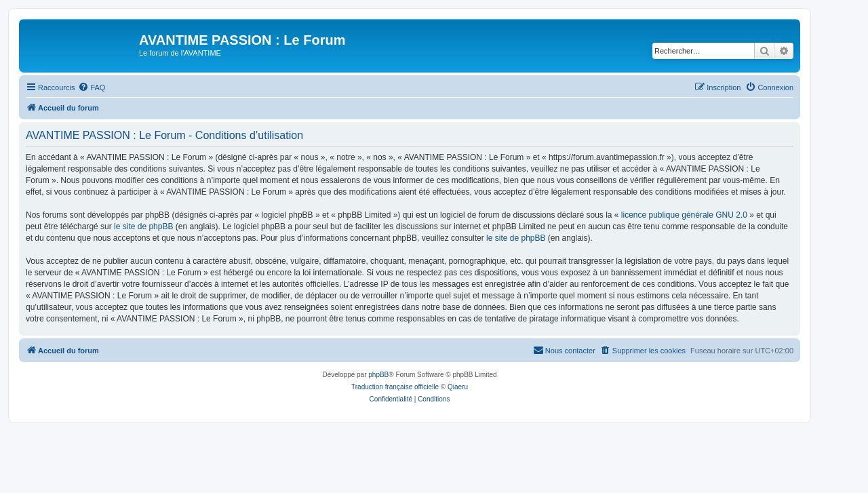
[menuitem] (92, 87)
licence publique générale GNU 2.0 (684, 215)
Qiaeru (458, 387)
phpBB (378, 375)
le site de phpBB (143, 226)
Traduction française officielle (395, 387)
